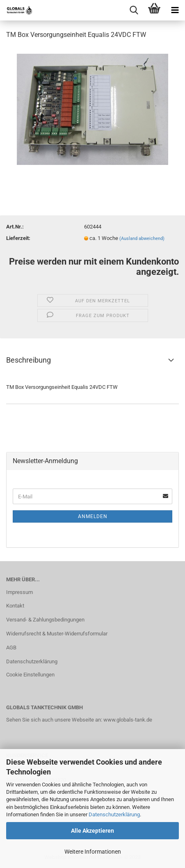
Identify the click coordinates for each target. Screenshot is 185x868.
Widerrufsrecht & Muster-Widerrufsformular (57, 634)
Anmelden (93, 516)
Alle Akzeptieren (92, 831)
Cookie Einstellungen (30, 675)
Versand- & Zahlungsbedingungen (45, 620)
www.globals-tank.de (128, 720)
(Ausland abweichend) (142, 239)
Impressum (19, 592)
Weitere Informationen (93, 852)
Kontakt (15, 606)
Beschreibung (29, 360)
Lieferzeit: (18, 238)
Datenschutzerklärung (114, 814)
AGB (11, 648)
